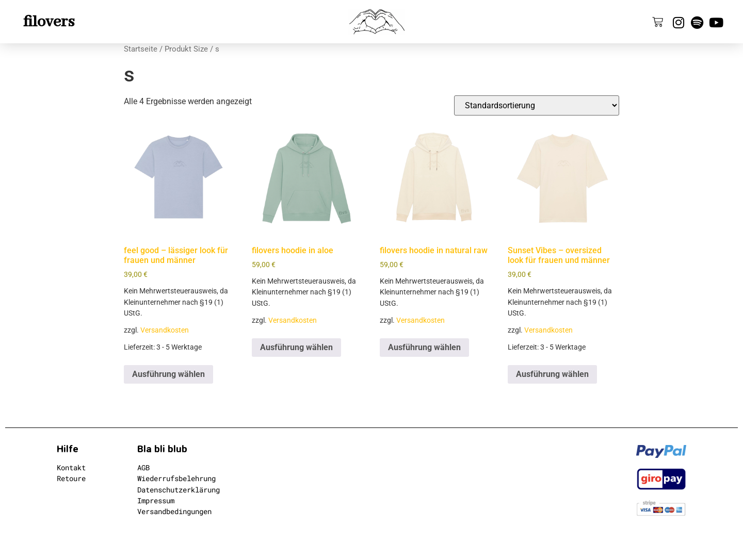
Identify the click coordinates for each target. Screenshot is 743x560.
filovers (49, 22)
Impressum (156, 500)
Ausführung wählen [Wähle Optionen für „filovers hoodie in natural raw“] (424, 347)
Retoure (71, 478)
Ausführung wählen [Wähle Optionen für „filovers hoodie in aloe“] (296, 347)
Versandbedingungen (174, 511)
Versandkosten (165, 330)
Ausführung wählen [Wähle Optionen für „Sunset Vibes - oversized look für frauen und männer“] (552, 374)
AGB (143, 467)
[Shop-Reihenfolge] (537, 105)
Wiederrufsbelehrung (176, 478)
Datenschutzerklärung (179, 490)
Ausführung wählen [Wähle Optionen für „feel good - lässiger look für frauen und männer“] (168, 374)
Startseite (141, 49)
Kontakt (71, 467)
